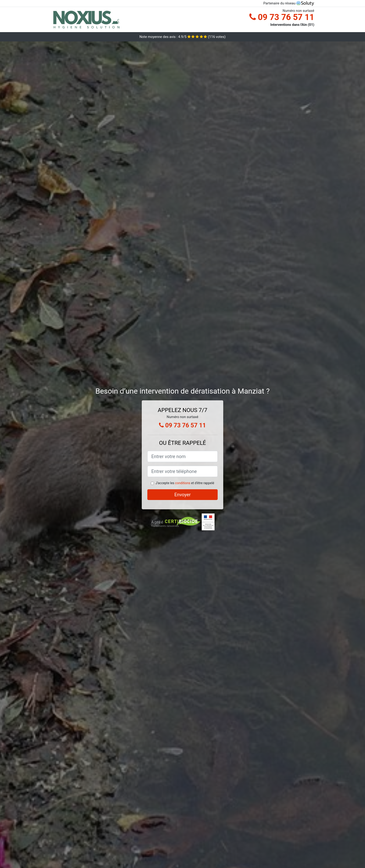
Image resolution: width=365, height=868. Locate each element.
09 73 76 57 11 (282, 17)
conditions (183, 483)
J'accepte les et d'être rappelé (185, 483)
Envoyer (182, 495)
